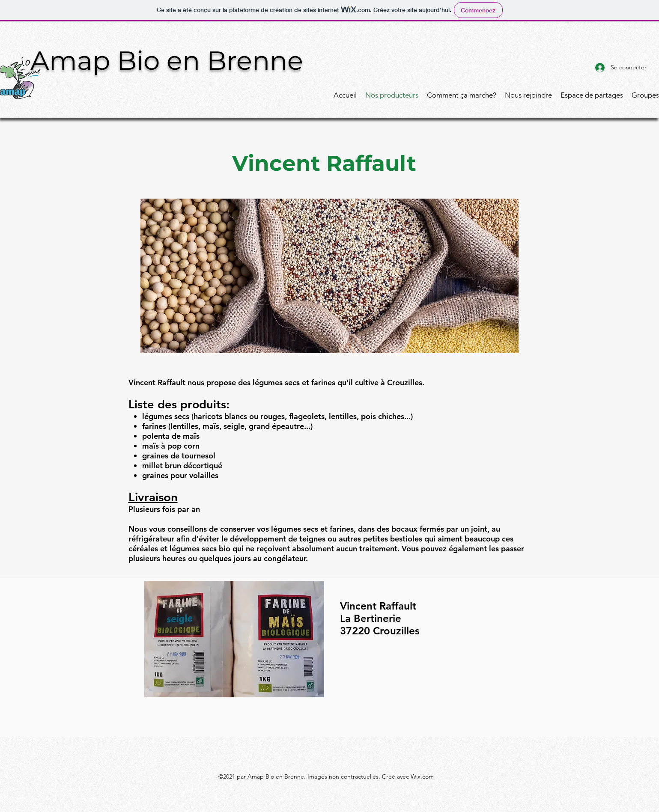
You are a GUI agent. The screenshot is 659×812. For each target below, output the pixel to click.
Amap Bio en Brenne (167, 60)
